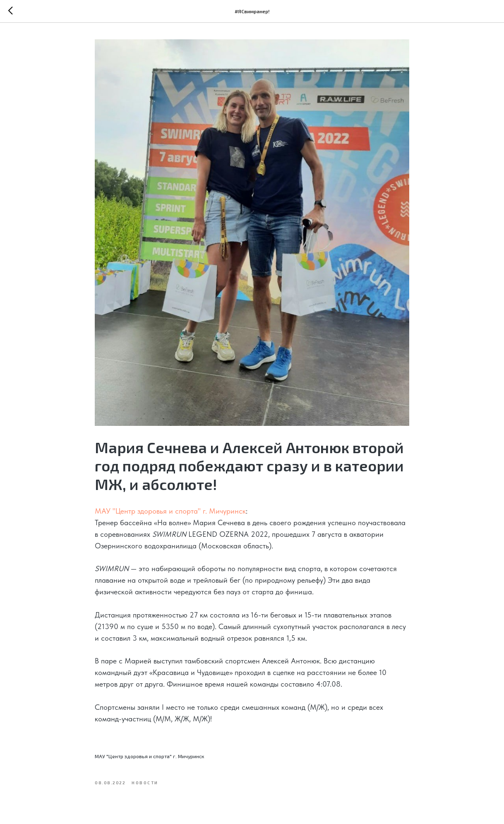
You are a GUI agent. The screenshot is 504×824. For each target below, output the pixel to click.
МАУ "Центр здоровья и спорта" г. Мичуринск (170, 511)
